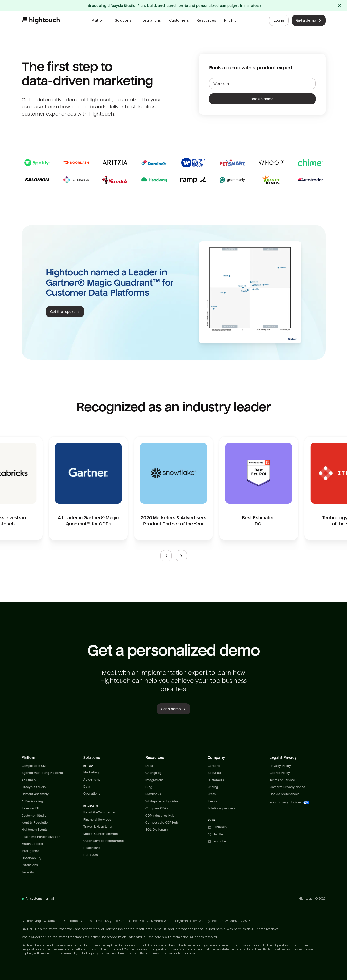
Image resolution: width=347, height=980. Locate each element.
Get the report (66, 312)
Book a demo (262, 99)
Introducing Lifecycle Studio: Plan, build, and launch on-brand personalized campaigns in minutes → (173, 6)
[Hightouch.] (41, 20)
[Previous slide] (166, 556)
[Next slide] (181, 556)
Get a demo (309, 20)
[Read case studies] (174, 171)
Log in (279, 20)
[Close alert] (339, 6)
